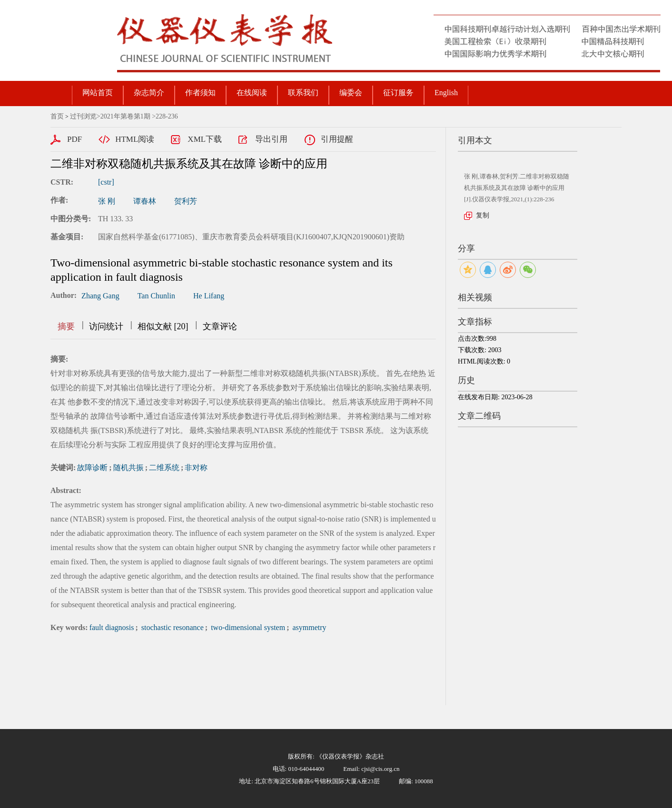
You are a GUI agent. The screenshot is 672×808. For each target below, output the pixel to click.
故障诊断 (92, 468)
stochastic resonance (172, 627)
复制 (483, 215)
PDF (74, 139)
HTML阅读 (135, 139)
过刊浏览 (83, 116)
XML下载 (205, 139)
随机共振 (128, 468)
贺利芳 (186, 201)
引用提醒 (337, 139)
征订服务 (398, 93)
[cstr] (106, 182)
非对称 (196, 468)
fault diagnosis (112, 627)
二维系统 (164, 468)
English (446, 93)
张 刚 (107, 201)
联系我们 (303, 93)
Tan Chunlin (156, 296)
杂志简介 (149, 93)
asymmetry (308, 627)
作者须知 (200, 93)
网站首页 (98, 93)
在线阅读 (252, 93)
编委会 (351, 93)
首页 (57, 116)
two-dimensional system (247, 627)
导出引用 (271, 139)
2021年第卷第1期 (125, 116)
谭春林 (145, 201)
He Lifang (209, 296)
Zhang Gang (100, 296)
